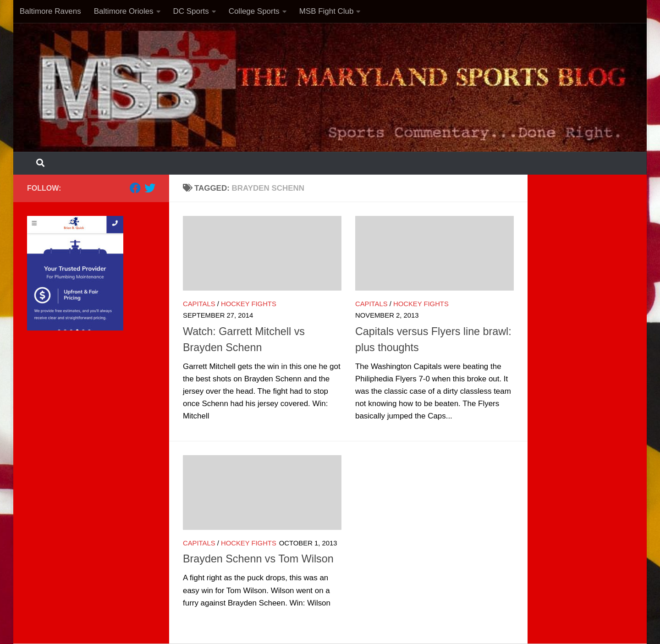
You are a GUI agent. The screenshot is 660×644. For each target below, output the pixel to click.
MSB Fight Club (327, 11)
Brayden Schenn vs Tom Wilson (258, 559)
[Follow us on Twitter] (150, 188)
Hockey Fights (249, 304)
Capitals (199, 304)
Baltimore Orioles (124, 11)
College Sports (254, 11)
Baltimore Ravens (50, 11)
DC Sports (191, 11)
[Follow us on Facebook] (135, 188)
